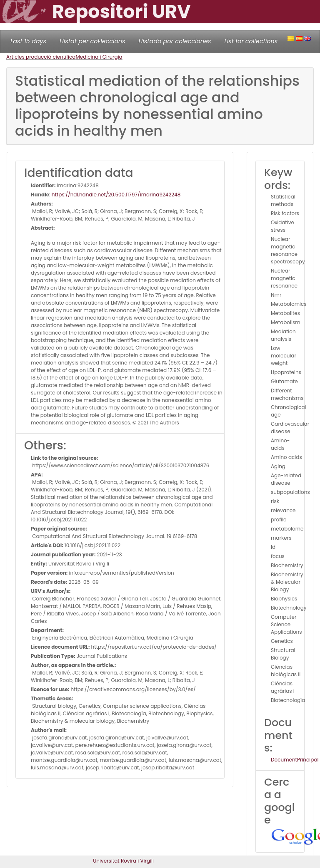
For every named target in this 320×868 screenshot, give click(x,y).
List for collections (251, 41)
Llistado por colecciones (175, 41)
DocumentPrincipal (295, 760)
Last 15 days (28, 41)
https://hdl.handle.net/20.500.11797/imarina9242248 (116, 195)
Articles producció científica (41, 57)
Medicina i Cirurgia (99, 57)
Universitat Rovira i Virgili (123, 861)
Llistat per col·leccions (92, 41)
